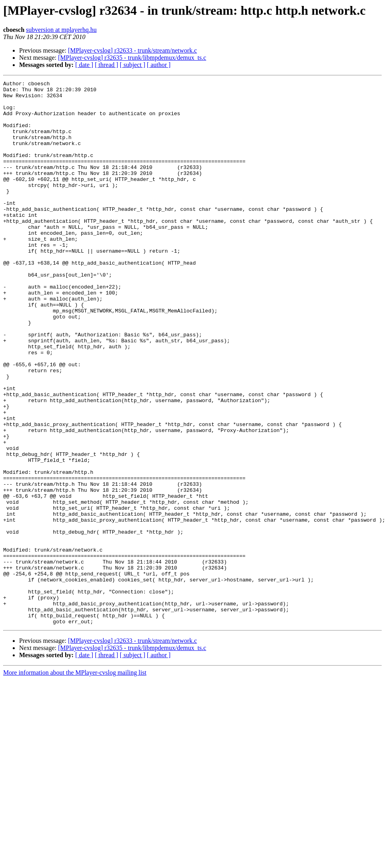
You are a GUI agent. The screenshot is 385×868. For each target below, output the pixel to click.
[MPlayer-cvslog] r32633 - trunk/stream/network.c (133, 50)
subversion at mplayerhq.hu (61, 30)
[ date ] (84, 65)
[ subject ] (133, 65)
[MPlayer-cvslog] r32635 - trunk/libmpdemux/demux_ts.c (132, 58)
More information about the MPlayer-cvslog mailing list (75, 781)
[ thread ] (107, 65)
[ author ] (159, 65)
